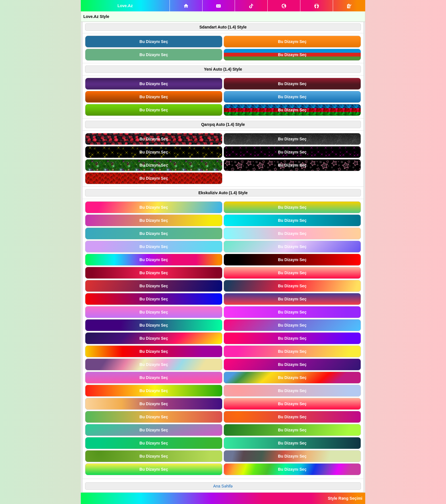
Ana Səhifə (223, 486)
